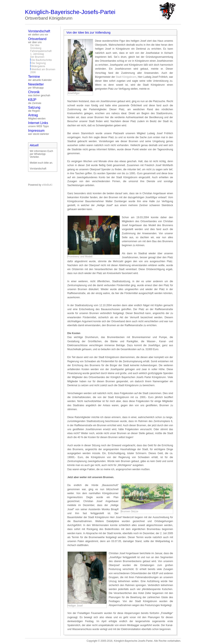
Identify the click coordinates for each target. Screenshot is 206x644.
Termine (34, 77)
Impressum (36, 131)
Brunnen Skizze (130, 511)
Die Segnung (38, 63)
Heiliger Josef (75, 606)
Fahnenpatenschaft (41, 51)
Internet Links (38, 123)
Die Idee (35, 45)
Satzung (34, 107)
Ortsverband (37, 39)
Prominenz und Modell (80, 257)
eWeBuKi (47, 185)
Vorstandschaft (39, 31)
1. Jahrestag (37, 54)
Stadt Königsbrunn (126, 77)
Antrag (33, 115)
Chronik (34, 92)
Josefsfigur (74, 93)
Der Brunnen (37, 57)
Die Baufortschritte (42, 60)
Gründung (36, 48)
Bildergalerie (38, 66)
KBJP (32, 100)
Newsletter (36, 84)
